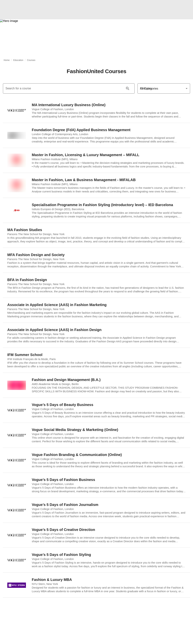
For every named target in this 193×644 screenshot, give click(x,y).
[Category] (164, 88)
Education (18, 60)
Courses (31, 60)
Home (7, 60)
